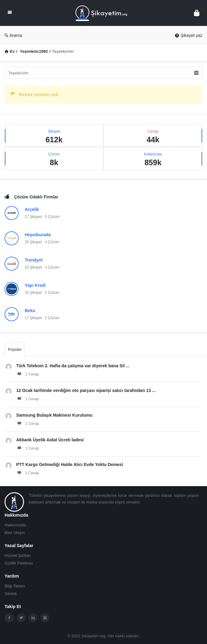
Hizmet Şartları (18, 555)
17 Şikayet (33, 318)
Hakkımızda (15, 525)
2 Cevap (28, 374)
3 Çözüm (52, 267)
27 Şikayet (33, 217)
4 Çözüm (52, 242)
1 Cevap (28, 399)
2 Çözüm (52, 293)
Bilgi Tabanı (15, 586)
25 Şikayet (33, 242)
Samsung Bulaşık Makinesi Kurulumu (54, 415)
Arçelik (32, 209)
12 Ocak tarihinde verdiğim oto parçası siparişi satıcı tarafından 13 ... (86, 390)
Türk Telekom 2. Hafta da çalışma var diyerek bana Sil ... (73, 366)
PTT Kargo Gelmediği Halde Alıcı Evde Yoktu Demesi (70, 464)
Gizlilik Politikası (19, 563)
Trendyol (34, 260)
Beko (30, 311)
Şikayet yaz (189, 35)
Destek (11, 594)
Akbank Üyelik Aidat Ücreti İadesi (50, 440)
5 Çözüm (52, 217)
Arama (13, 35)
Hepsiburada (38, 235)
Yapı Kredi (35, 285)
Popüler (15, 349)
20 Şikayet (33, 293)
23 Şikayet (33, 267)
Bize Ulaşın (15, 533)
